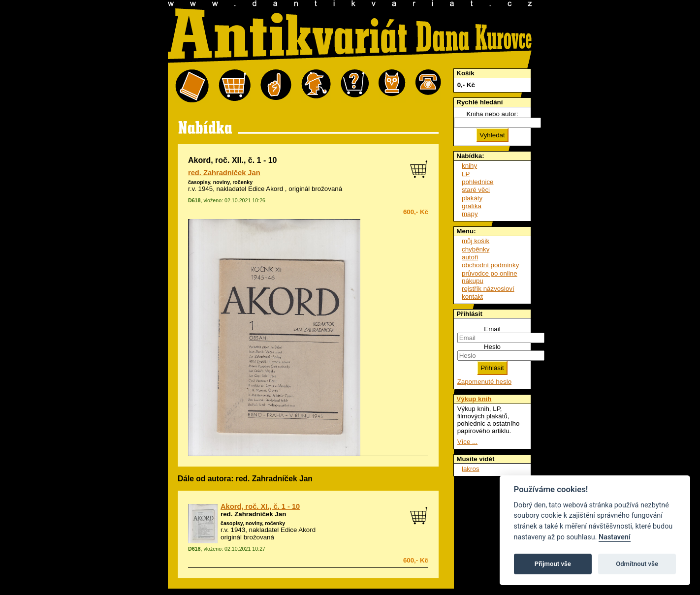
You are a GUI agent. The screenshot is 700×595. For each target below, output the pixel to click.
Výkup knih (474, 399)
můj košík (476, 241)
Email (492, 329)
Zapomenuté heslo (484, 382)
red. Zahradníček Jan (224, 173)
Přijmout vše (553, 564)
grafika (472, 206)
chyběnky (476, 249)
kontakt (472, 297)
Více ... (467, 442)
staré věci (476, 190)
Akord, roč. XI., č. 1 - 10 (260, 506)
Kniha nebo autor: (492, 114)
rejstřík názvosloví (488, 289)
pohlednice (477, 182)
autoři (470, 257)
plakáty (472, 198)
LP (466, 174)
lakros (471, 469)
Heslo (492, 347)
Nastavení (615, 537)
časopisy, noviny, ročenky (220, 182)
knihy (469, 166)
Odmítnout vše (637, 564)
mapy (470, 214)
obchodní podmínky (490, 265)
